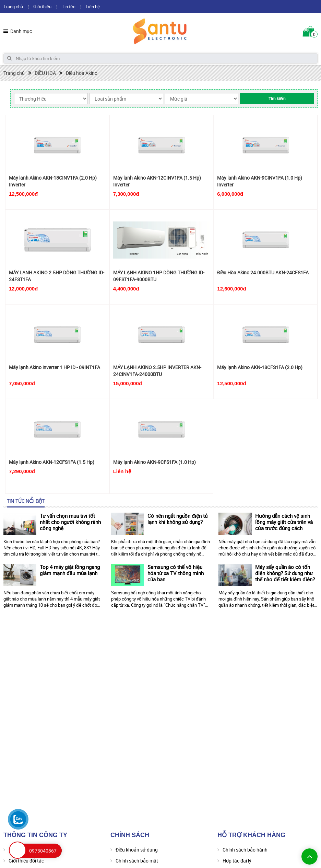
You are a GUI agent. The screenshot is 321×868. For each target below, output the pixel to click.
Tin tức (69, 7)
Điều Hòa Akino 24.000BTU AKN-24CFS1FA (263, 272)
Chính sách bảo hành (245, 850)
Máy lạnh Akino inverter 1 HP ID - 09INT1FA (55, 367)
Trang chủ (13, 7)
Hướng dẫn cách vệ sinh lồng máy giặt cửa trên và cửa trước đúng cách (284, 522)
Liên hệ (93, 7)
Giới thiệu (42, 7)
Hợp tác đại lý (237, 861)
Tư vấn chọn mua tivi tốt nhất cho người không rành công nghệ (70, 522)
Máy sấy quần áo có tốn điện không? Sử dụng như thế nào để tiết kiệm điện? (285, 573)
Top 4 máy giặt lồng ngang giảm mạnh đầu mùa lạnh (70, 570)
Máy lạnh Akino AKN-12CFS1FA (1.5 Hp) (52, 462)
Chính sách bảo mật (137, 861)
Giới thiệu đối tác (26, 861)
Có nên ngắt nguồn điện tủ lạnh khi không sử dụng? (177, 519)
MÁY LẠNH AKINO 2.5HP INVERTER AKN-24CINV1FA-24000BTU (157, 371)
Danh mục (21, 31)
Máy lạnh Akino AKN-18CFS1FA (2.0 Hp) (260, 367)
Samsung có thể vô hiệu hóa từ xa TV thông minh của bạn (176, 573)
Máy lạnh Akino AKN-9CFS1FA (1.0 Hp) (154, 462)
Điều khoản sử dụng (137, 850)
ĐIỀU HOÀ (45, 73)
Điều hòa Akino (82, 73)
